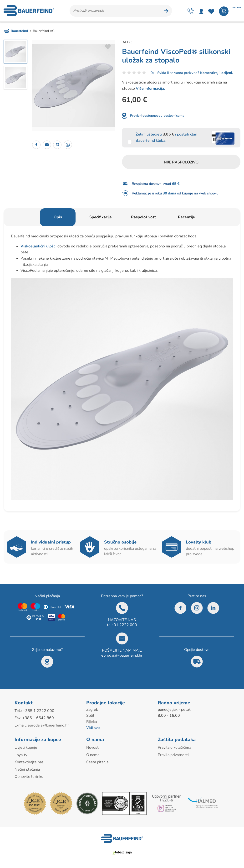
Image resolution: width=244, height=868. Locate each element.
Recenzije (186, 217)
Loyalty (21, 755)
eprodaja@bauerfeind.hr (122, 655)
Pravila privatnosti (173, 755)
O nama (93, 755)
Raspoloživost (143, 217)
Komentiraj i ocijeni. (216, 73)
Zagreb (92, 710)
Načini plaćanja (27, 769)
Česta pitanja (97, 762)
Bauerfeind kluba (150, 141)
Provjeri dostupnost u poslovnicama (157, 116)
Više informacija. (150, 89)
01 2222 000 (125, 625)
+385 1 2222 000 (39, 711)
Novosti (93, 748)
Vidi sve (93, 728)
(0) (152, 73)
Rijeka (91, 722)
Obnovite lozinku (29, 777)
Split (90, 716)
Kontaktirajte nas (29, 762)
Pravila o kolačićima (174, 748)
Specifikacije (101, 217)
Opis (58, 217)
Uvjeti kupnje (26, 748)
